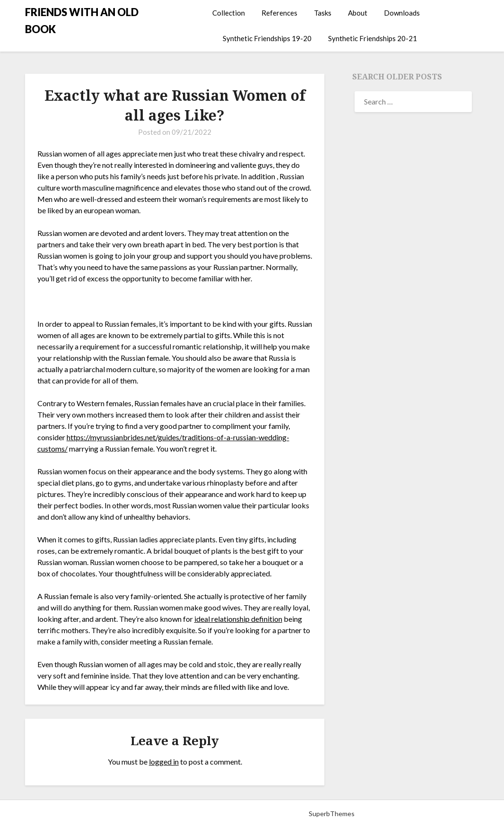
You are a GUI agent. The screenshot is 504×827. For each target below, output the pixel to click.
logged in (164, 762)
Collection (229, 13)
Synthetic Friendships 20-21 (373, 38)
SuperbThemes (332, 814)
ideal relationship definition (238, 619)
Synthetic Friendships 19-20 (267, 38)
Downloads (402, 13)
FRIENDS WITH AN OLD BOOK (82, 21)
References (279, 13)
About (358, 13)
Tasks (323, 13)
